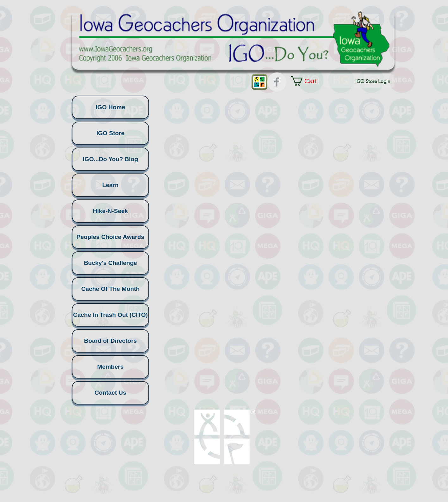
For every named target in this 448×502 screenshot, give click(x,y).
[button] (309, 81)
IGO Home (111, 107)
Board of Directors (111, 341)
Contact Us (110, 393)
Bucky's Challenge (110, 263)
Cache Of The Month (111, 289)
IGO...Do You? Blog (111, 159)
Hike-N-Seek (111, 211)
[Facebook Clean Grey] (277, 82)
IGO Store (111, 133)
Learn (110, 185)
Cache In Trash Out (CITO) (110, 315)
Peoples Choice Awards (110, 237)
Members (110, 367)
